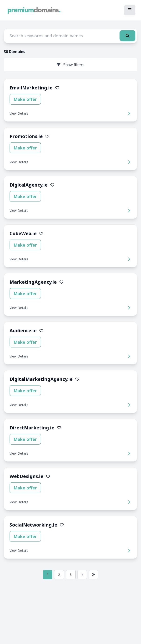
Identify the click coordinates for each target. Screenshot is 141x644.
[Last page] (93, 575)
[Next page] (82, 575)
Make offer (25, 99)
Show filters (70, 65)
